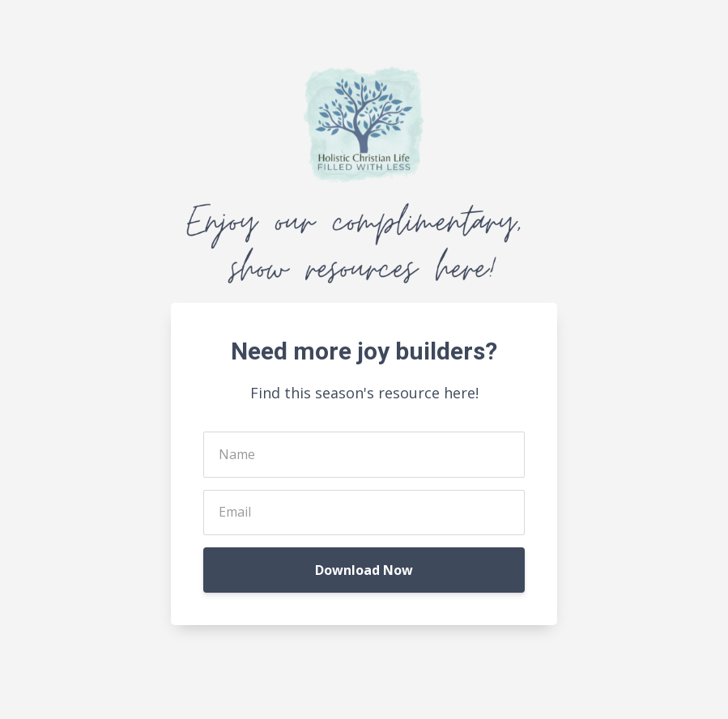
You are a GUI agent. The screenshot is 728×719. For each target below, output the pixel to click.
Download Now (364, 570)
